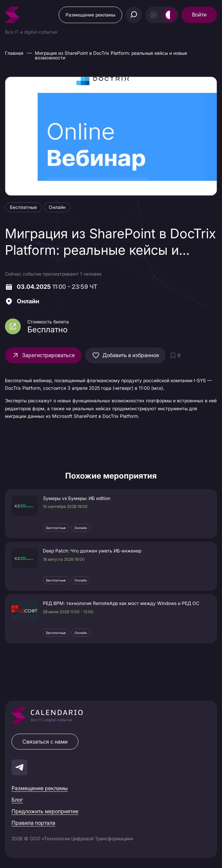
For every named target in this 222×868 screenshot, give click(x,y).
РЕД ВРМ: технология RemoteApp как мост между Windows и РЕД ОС (121, 603)
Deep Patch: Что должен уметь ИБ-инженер (92, 551)
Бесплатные (56, 528)
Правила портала (33, 823)
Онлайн (81, 528)
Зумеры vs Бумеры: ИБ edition (77, 498)
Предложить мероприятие (45, 811)
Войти (199, 15)
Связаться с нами (45, 742)
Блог (17, 800)
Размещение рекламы (90, 15)
